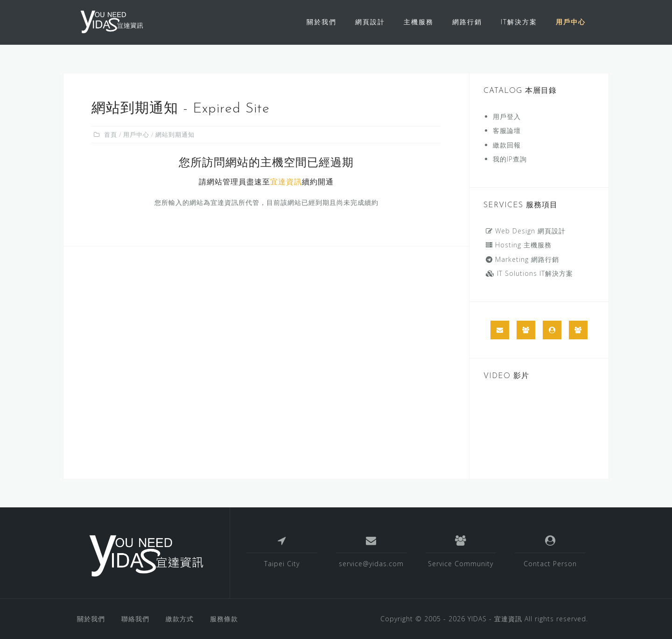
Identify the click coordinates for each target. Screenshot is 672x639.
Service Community (461, 564)
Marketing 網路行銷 (522, 259)
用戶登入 (507, 116)
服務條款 (224, 619)
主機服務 (419, 22)
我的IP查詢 (510, 159)
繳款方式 (180, 619)
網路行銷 (467, 22)
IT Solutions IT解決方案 (529, 273)
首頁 (111, 134)
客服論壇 (507, 130)
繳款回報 (507, 145)
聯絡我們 (135, 619)
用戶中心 (571, 22)
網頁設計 (370, 22)
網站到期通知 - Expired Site (181, 109)
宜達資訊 (286, 183)
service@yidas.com (371, 564)
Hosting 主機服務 (519, 245)
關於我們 (322, 22)
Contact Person (550, 564)
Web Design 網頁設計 (526, 231)
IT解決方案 (519, 22)
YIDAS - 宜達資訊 (495, 619)
